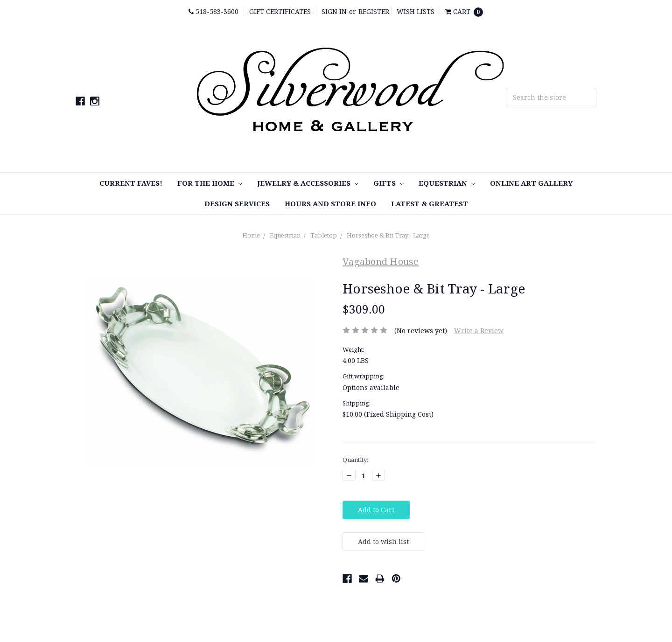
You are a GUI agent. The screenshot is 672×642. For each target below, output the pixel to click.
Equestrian (447, 183)
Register (374, 11)
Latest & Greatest (430, 203)
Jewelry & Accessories (308, 183)
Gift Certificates (280, 11)
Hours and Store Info (330, 203)
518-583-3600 (213, 11)
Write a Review (479, 331)
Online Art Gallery (531, 183)
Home (251, 235)
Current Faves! (131, 183)
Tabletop (324, 235)
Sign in (334, 11)
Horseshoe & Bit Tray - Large (388, 235)
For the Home (210, 183)
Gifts (388, 183)
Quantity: (355, 460)
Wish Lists (416, 11)
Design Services (237, 203)
